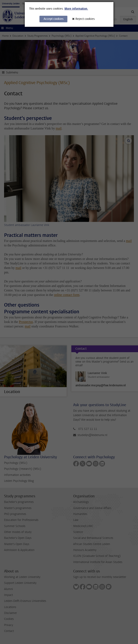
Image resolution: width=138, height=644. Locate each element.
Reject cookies (85, 19)
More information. (76, 9)
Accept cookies (54, 19)
